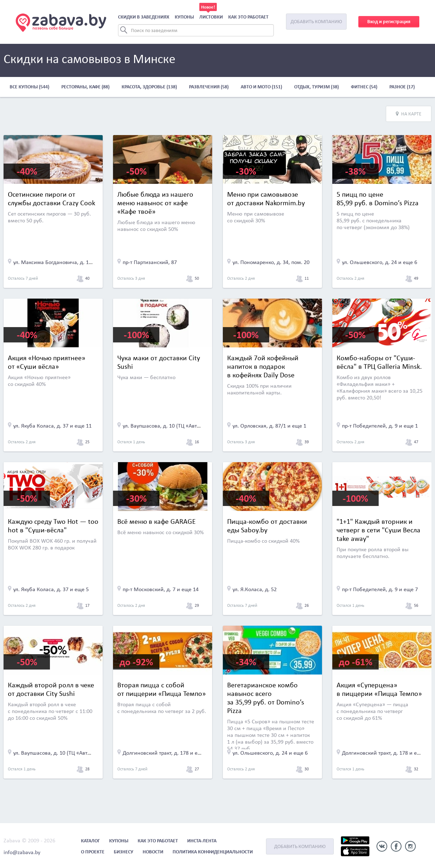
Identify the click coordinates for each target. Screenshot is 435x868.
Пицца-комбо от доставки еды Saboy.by (267, 526)
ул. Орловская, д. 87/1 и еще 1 (269, 426)
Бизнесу (124, 852)
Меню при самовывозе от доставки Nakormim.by (266, 198)
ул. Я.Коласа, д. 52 (255, 589)
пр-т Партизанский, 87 (150, 262)
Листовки (211, 17)
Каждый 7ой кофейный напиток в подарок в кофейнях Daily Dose (263, 366)
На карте (409, 114)
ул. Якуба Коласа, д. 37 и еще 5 (51, 589)
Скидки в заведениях (144, 17)
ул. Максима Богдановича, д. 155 (54, 262)
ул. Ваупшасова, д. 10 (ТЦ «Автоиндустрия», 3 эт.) (183, 426)
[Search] (196, 30)
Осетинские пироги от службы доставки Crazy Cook (52, 198)
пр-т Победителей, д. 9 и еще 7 (380, 589)
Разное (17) (402, 87)
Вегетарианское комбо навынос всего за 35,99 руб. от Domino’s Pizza (266, 698)
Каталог (90, 841)
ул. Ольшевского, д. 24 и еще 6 (380, 262)
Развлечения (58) (209, 87)
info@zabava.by (22, 852)
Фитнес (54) (364, 87)
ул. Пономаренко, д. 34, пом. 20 (271, 262)
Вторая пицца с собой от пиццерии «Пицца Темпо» (162, 689)
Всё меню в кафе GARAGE (157, 521)
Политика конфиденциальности (213, 852)
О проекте (93, 852)
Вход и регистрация (389, 22)
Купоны (184, 17)
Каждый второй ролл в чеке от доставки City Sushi (51, 689)
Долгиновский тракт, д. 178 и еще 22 (167, 753)
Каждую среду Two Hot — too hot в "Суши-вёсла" (53, 526)
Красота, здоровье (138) (149, 87)
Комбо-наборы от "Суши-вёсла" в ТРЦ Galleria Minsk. (379, 362)
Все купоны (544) (29, 87)
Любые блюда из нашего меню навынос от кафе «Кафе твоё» (155, 203)
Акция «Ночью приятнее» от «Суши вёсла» (47, 362)
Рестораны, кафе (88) (85, 87)
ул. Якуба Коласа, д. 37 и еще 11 (52, 426)
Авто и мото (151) (261, 87)
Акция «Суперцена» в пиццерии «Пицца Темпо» (379, 689)
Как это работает (248, 17)
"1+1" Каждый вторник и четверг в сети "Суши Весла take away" (378, 530)
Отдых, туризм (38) (316, 87)
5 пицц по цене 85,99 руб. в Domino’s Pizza (378, 198)
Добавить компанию (316, 22)
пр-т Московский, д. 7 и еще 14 (161, 589)
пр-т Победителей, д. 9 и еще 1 (380, 426)
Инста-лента (202, 841)
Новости (153, 852)
